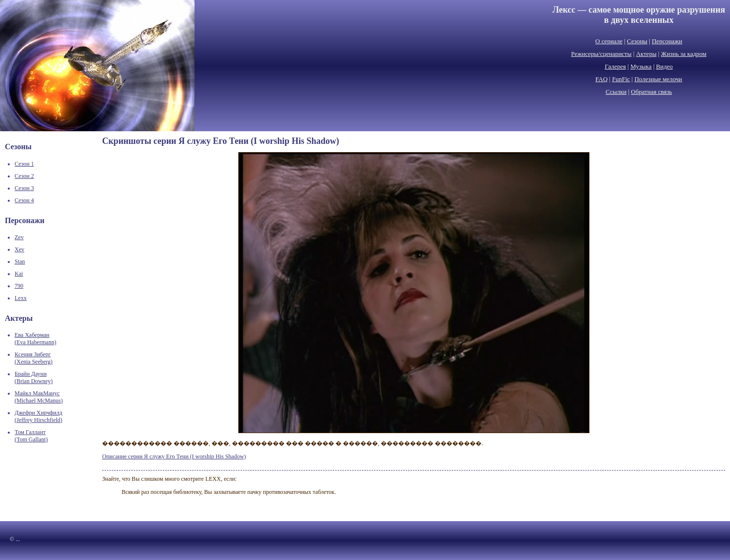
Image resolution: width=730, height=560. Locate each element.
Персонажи (667, 41)
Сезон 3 (24, 188)
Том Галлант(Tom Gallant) (31, 436)
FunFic (621, 79)
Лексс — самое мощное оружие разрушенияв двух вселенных (639, 15)
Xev (19, 249)
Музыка (641, 66)
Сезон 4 (24, 200)
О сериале (609, 41)
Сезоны (637, 41)
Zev (19, 237)
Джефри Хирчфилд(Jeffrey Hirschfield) (38, 416)
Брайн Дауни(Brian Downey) (34, 377)
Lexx (21, 298)
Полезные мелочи (658, 79)
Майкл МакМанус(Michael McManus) (39, 397)
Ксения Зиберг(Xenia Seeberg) (34, 358)
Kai (19, 274)
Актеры (646, 54)
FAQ (601, 79)
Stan (20, 262)
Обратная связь (651, 92)
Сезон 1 (24, 164)
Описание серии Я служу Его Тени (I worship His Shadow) (174, 456)
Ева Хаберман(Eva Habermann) (36, 339)
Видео (665, 66)
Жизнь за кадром (684, 54)
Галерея (616, 66)
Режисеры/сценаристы (601, 54)
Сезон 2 (24, 176)
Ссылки (616, 92)
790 (19, 286)
